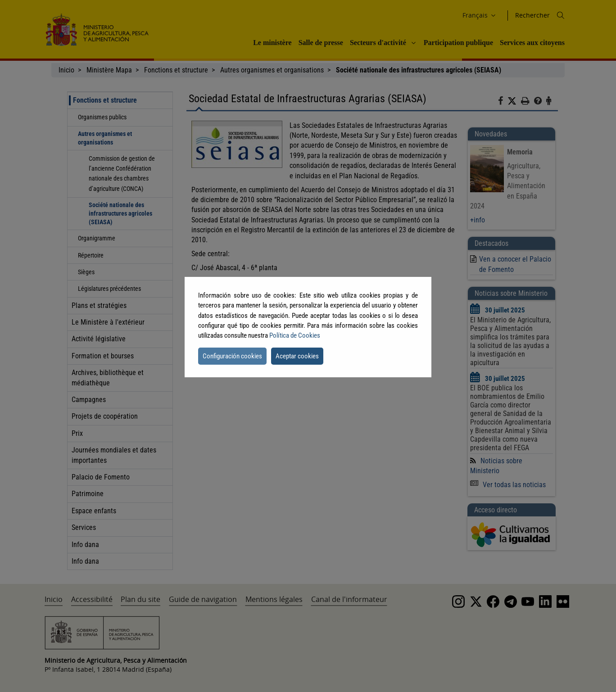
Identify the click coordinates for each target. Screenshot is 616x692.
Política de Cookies (295, 335)
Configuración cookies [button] (232, 356)
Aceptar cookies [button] (297, 356)
